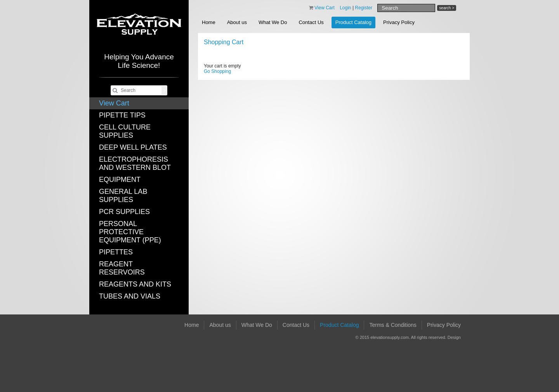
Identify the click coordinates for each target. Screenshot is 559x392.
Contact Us (311, 22)
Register (364, 8)
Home (209, 22)
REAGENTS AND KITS (135, 284)
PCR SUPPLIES (124, 212)
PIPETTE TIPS (122, 115)
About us (237, 22)
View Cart (114, 103)
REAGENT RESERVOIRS (122, 268)
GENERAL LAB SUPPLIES (123, 196)
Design (454, 337)
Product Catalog (353, 22)
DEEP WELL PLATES (133, 147)
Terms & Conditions (393, 325)
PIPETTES (116, 252)
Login (345, 8)
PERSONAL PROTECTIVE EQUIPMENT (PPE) (130, 232)
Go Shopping (217, 71)
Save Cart (445, 55)
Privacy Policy (399, 22)
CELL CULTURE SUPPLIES (125, 131)
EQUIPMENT (120, 180)
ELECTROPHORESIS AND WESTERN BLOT (135, 163)
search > (447, 8)
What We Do (273, 22)
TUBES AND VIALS (130, 296)
